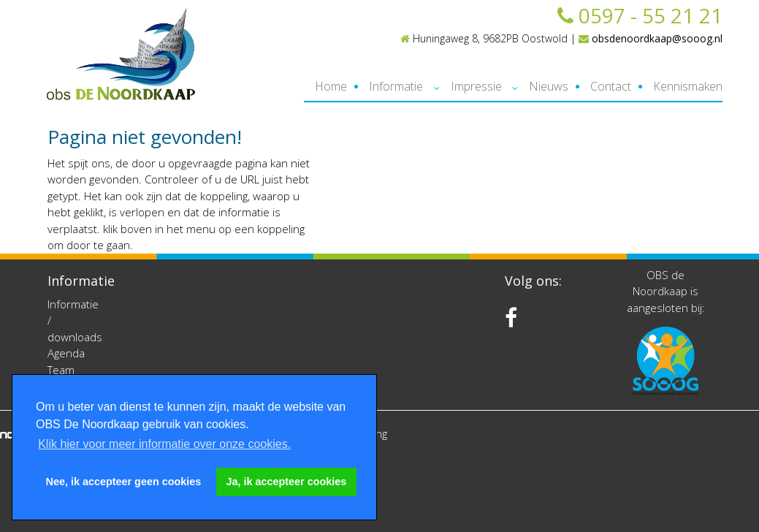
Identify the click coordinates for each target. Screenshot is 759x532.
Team (61, 370)
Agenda (66, 353)
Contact (611, 86)
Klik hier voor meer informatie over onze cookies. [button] (164, 444)
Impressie (476, 86)
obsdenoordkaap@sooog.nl (651, 38)
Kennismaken (688, 86)
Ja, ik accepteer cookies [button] (287, 482)
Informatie (396, 86)
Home (331, 86)
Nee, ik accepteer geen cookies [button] (124, 482)
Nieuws (549, 86)
